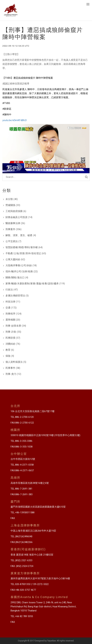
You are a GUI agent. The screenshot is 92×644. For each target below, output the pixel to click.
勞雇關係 (10, 205)
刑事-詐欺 (11, 332)
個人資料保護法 (14, 362)
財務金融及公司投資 (16, 217)
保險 (8, 356)
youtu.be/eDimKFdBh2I (15, 120)
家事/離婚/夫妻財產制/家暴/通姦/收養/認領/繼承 (32, 284)
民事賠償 (10, 338)
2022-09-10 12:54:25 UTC (16, 46)
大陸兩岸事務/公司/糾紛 (19, 265)
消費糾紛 (10, 344)
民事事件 (10, 368)
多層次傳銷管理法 (15, 296)
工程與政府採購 (14, 211)
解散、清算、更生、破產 (19, 235)
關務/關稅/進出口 (15, 278)
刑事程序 (10, 314)
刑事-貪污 (11, 374)
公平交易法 (12, 241)
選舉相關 (10, 320)
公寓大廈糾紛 (13, 259)
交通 (8, 308)
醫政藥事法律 (13, 223)
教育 (8, 350)
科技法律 (10, 302)
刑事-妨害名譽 (13, 326)
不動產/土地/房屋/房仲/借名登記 (23, 253)
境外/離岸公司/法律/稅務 (19, 271)
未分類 (9, 199)
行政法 (9, 290)
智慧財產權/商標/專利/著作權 (22, 247)
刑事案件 (10, 229)
